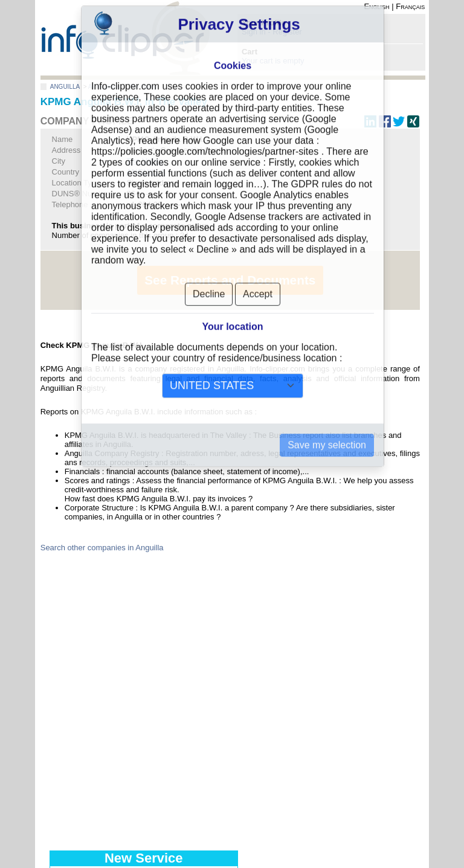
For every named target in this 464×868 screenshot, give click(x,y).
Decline (209, 278)
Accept (258, 278)
